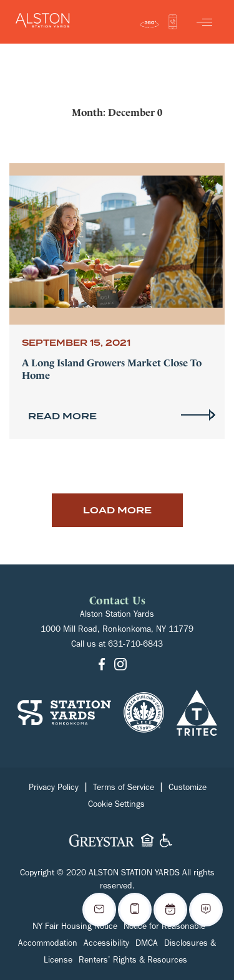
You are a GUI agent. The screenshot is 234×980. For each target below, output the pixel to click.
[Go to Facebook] (102, 666)
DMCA (147, 944)
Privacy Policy (54, 789)
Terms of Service (124, 789)
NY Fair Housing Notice (75, 928)
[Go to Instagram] (120, 666)
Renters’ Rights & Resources (133, 961)
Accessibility (106, 944)
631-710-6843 (135, 645)
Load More (117, 510)
